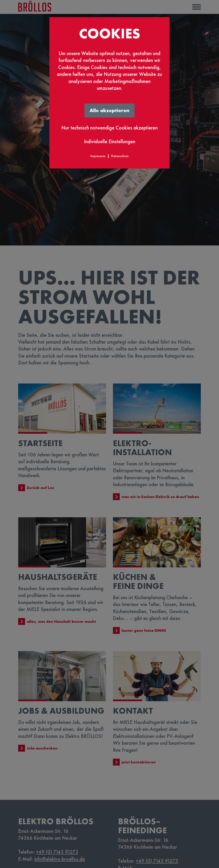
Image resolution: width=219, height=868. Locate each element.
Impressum (98, 156)
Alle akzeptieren (109, 110)
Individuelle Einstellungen (110, 141)
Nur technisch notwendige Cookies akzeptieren (109, 128)
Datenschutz (120, 156)
